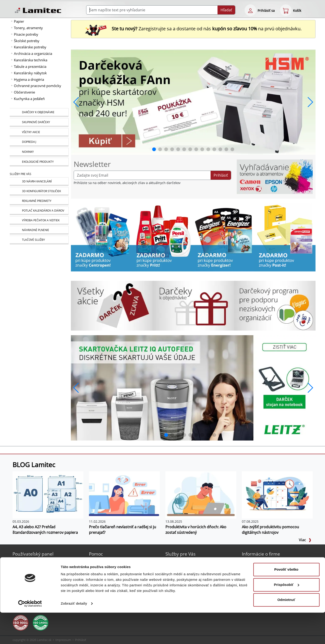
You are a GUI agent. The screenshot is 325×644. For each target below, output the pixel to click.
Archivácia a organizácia (33, 53)
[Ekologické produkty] (39, 162)
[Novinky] (39, 152)
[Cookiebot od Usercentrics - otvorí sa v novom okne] (30, 635)
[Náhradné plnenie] (39, 230)
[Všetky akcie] (39, 132)
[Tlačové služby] (39, 240)
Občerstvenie (24, 92)
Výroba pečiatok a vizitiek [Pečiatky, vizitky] (191, 578)
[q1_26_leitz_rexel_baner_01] (193, 388)
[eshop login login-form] (250, 10)
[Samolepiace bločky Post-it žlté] (285, 237)
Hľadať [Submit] (226, 10)
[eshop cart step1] (286, 10)
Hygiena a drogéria (29, 79)
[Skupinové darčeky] (39, 122)
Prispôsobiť (286, 616)
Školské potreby (27, 41)
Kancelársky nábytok (30, 73)
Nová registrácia (31, 561)
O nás (252, 561)
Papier (19, 21)
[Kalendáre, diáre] (39, 211)
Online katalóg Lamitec (113, 561)
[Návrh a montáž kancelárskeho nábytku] (39, 182)
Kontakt (254, 567)
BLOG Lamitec (34, 465)
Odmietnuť (286, 631)
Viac (305, 540)
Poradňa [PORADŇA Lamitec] (101, 578)
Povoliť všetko (286, 601)
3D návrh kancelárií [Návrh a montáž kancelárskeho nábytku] (186, 561)
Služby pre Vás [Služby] (21, 174)
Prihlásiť (221, 175)
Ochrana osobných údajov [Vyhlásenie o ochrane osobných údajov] (268, 584)
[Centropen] (101, 237)
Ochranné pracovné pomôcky (38, 86)
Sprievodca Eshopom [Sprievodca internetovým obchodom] (111, 567)
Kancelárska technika (31, 60)
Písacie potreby (26, 34)
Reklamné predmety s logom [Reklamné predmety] (194, 567)
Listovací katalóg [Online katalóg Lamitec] (108, 584)
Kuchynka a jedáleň (29, 99)
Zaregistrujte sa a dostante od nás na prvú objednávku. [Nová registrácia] (193, 29)
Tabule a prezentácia (30, 66)
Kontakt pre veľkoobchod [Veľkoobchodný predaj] (267, 573)
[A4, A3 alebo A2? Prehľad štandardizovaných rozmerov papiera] (48, 494)
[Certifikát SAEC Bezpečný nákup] (23, 587)
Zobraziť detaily (74, 635)
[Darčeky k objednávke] (39, 113)
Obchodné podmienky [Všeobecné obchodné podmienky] (265, 578)
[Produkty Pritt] (163, 237)
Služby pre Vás (180, 554)
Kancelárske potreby (30, 47)
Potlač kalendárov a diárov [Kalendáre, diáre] (192, 573)
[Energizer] (224, 237)
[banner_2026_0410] (193, 102)
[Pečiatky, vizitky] (39, 220)
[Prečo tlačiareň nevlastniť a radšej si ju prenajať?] (124, 494)
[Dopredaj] (39, 142)
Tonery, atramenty (28, 28)
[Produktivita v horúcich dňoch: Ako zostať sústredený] (201, 494)
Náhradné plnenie (186, 584)
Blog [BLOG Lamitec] (98, 573)
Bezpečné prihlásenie (35, 567)
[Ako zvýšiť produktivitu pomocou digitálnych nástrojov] (277, 494)
